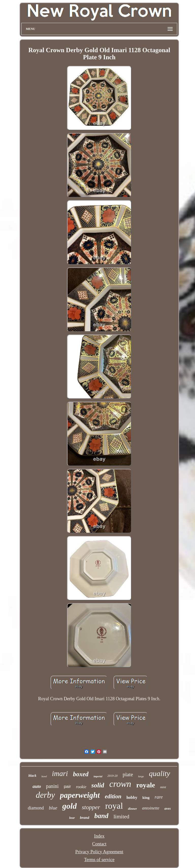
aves (167, 809)
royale (146, 785)
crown (120, 784)
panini (52, 786)
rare (159, 797)
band (101, 816)
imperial (98, 776)
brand (85, 818)
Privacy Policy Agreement (99, 852)
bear (72, 818)
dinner (132, 809)
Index (99, 836)
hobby (132, 797)
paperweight (80, 795)
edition (113, 796)
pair (67, 787)
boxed (81, 774)
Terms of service (99, 860)
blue (53, 808)
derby (45, 795)
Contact (99, 844)
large (141, 776)
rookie (81, 787)
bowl (44, 776)
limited (121, 816)
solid (98, 785)
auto (37, 786)
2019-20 (112, 776)
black (32, 776)
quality (160, 773)
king (146, 798)
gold (69, 806)
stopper (91, 807)
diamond (36, 808)
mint (163, 787)
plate (128, 774)
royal (114, 806)
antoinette (151, 808)
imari (60, 773)
